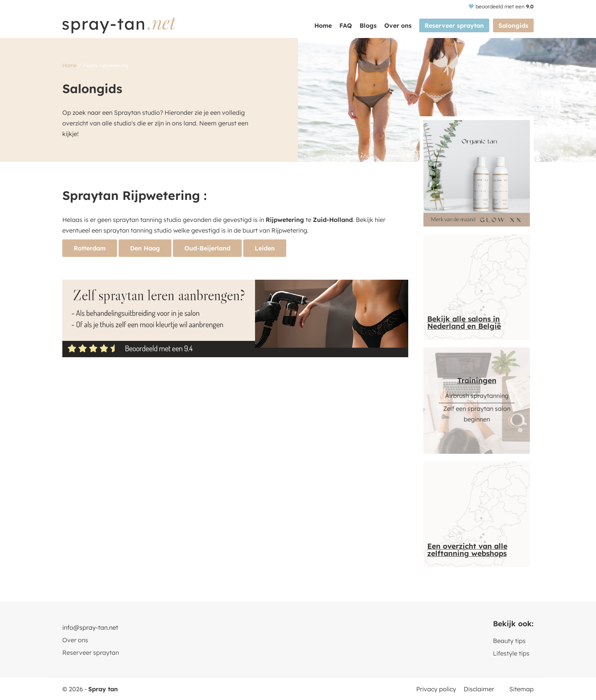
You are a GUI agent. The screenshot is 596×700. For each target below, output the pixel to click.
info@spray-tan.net (90, 627)
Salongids (513, 25)
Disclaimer (479, 689)
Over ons (398, 25)
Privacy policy (436, 689)
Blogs (368, 25)
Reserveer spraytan (454, 25)
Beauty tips (509, 641)
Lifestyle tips (511, 653)
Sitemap (521, 689)
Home (323, 25)
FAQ (346, 25)
